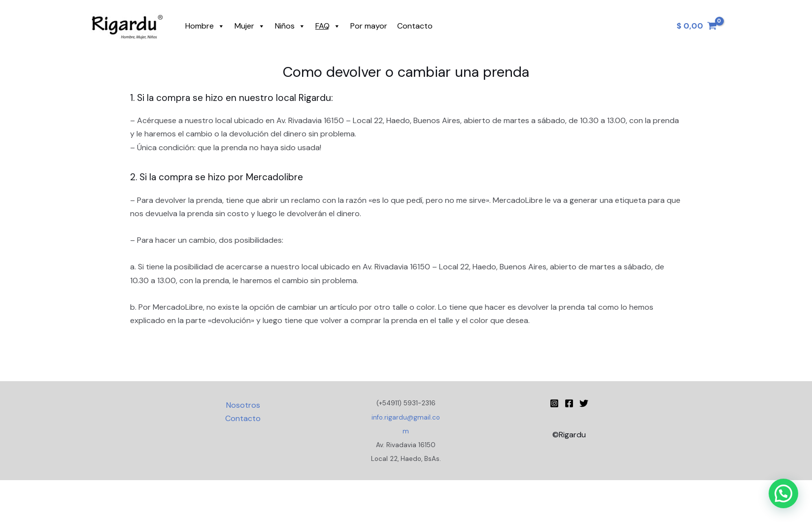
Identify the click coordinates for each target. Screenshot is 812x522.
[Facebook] (569, 403)
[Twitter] (584, 403)
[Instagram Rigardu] (554, 403)
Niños (290, 26)
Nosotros (243, 405)
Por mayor (369, 26)
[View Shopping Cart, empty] (696, 26)
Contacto (415, 26)
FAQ (328, 26)
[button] (783, 493)
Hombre (205, 26)
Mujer (250, 26)
